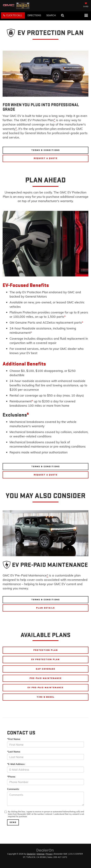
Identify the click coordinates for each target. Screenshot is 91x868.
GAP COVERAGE (45, 669)
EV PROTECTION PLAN (45, 659)
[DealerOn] (45, 850)
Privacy (49, 854)
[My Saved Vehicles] (86, 5)
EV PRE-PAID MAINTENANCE (45, 688)
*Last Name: (14, 752)
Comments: (13, 789)
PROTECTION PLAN (46, 650)
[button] (13, 15)
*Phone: (11, 777)
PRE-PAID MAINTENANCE (46, 678)
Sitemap (41, 854)
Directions (34, 15)
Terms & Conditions (46, 150)
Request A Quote (46, 158)
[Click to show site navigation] (86, 16)
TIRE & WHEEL (46, 697)
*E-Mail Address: (16, 764)
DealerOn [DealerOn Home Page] (31, 854)
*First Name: (14, 739)
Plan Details (45, 608)
